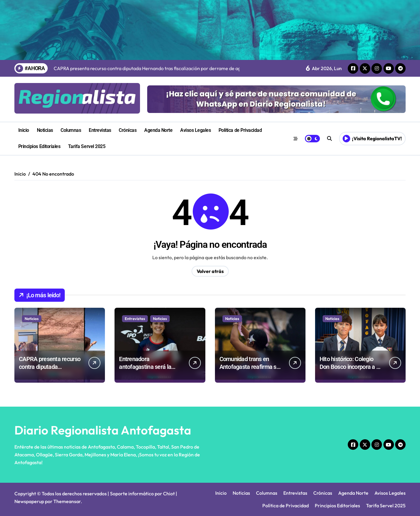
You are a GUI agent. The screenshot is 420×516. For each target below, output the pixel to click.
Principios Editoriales (39, 146)
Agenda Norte (158, 130)
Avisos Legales (195, 130)
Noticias (45, 130)
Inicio (24, 130)
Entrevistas (100, 130)
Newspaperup (29, 501)
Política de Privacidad (240, 130)
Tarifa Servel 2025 (87, 146)
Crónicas (128, 130)
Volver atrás (210, 271)
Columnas (71, 130)
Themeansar (67, 501)
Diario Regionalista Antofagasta (103, 430)
